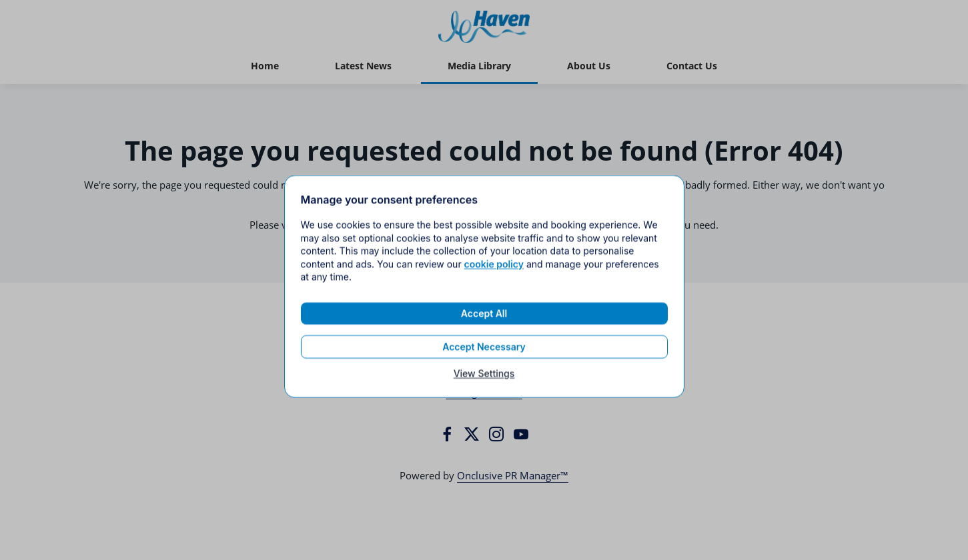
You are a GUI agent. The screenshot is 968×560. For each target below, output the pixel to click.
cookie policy (494, 271)
